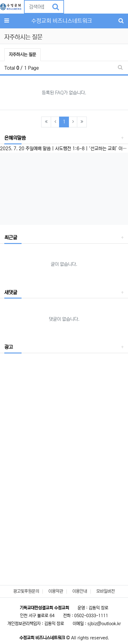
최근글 (11, 237)
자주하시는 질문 (22, 54)
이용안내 (80, 591)
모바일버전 (106, 591)
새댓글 (11, 292)
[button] (69, 6)
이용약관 (56, 591)
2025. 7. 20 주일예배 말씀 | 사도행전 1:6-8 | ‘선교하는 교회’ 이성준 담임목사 (64, 149)
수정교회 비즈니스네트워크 (62, 21)
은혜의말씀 (15, 138)
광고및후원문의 (26, 591)
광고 (9, 347)
